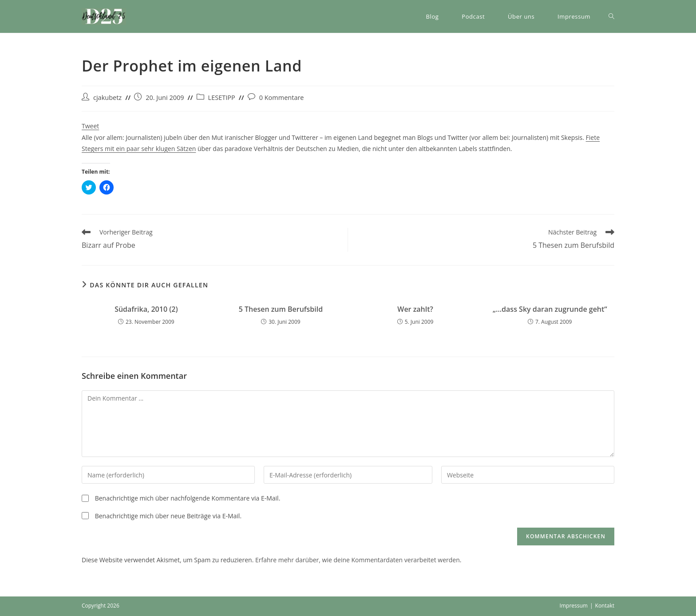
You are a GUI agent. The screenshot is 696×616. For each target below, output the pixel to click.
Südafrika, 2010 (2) (146, 309)
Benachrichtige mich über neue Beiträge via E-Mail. (168, 516)
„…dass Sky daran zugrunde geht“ (550, 309)
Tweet (90, 126)
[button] (104, 16)
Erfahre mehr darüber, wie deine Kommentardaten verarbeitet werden (358, 560)
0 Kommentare (282, 97)
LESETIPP (222, 97)
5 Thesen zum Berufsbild (281, 309)
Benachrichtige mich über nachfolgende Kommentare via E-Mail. (188, 498)
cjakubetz (107, 97)
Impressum (574, 606)
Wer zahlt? (415, 309)
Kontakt (605, 606)
